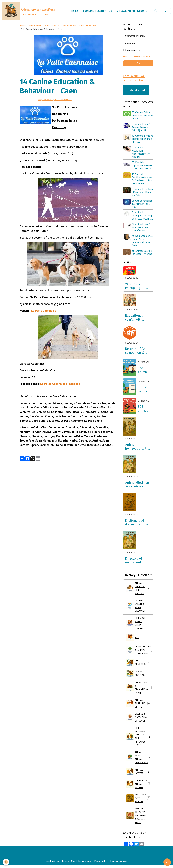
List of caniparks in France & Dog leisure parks (145, 390)
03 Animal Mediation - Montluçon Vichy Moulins (141, 152)
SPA (138, 639)
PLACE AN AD (125, 11)
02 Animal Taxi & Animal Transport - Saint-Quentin (142, 127)
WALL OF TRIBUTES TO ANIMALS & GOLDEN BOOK (138, 819)
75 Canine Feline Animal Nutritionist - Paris (143, 116)
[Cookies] (6, 862)
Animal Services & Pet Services (44, 26)
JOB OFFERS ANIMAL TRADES (138, 787)
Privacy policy (101, 864)
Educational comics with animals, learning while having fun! (138, 318)
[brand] (29, 11)
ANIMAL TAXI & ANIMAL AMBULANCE (139, 760)
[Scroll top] (167, 862)
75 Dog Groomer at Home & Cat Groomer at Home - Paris (142, 241)
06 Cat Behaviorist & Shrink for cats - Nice (142, 204)
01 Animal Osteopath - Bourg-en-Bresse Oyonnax (142, 216)
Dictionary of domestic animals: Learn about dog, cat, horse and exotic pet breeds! (138, 523)
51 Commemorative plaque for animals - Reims (142, 139)
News (141, 11)
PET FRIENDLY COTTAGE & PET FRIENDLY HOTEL (139, 739)
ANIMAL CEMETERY (138, 664)
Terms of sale (85, 864)
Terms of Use (68, 864)
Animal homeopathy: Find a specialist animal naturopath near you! (138, 447)
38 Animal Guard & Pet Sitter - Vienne (142, 253)
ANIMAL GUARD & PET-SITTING (139, 589)
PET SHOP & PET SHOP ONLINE (139, 624)
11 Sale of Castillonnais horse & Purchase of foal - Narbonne (142, 179)
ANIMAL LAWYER (138, 774)
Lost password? (146, 57)
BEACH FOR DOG (139, 675)
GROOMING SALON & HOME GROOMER (139, 607)
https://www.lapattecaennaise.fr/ (55, 100)
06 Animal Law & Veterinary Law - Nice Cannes (141, 227)
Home (75, 11)
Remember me (134, 51)
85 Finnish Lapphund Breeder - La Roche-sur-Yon (142, 166)
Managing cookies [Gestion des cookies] (119, 864)
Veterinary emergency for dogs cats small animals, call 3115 (138, 286)
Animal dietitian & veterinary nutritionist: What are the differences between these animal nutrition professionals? (137, 485)
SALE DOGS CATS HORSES (139, 801)
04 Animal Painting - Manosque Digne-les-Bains (142, 192)
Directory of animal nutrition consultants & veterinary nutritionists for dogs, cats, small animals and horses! (137, 561)
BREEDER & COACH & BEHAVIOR (79, 26)
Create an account (131, 57)
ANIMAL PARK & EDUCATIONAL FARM (139, 689)
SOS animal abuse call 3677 (144, 409)
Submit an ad (136, 90)
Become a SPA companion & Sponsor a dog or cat (137, 351)
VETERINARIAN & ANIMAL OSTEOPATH (140, 651)
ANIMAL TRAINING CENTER (139, 705)
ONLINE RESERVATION (96, 11)
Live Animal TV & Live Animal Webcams (144, 370)
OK (138, 63)
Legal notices (52, 864)
